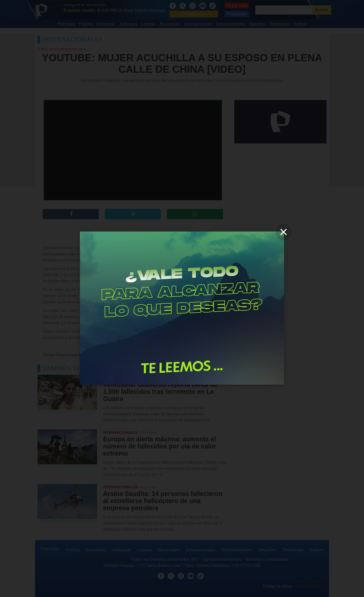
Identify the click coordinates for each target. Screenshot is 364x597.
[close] (284, 232)
